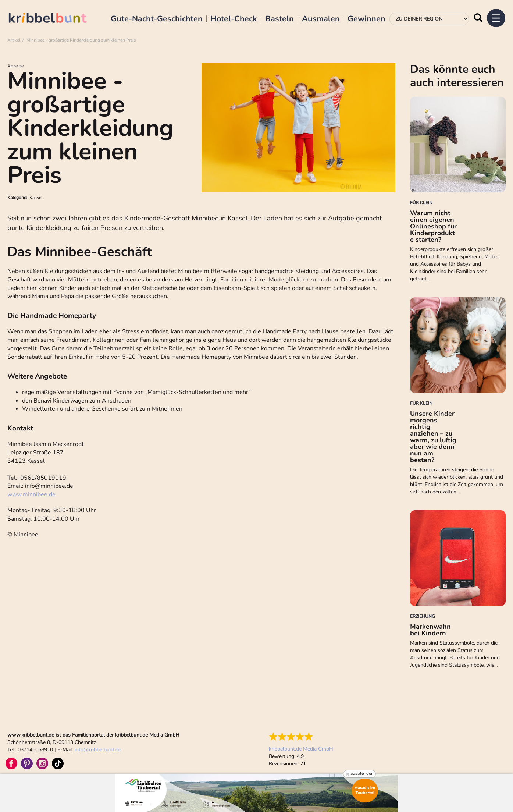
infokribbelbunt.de (98, 750)
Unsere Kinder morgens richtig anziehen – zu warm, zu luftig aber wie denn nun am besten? (433, 437)
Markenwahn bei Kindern (430, 630)
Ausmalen (321, 19)
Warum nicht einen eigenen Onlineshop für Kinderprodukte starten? (433, 226)
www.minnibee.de (31, 494)
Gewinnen (366, 19)
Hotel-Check (234, 19)
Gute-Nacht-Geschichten (157, 19)
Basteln (279, 19)
